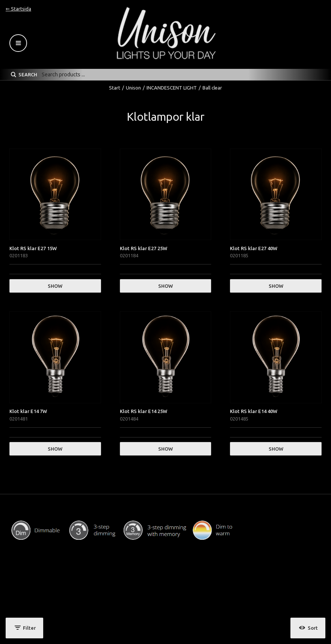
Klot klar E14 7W (28, 411)
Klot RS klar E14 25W (144, 411)
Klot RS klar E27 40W (254, 248)
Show (55, 286)
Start (115, 88)
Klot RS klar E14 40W (254, 411)
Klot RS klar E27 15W (33, 248)
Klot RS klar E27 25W (144, 248)
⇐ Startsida (18, 9)
